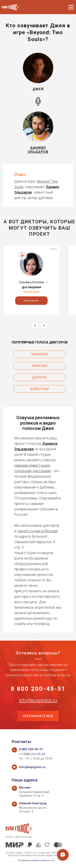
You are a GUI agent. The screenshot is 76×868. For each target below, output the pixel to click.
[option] (31, 280)
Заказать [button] (31, 300)
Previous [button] (35, 325)
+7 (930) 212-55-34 (32, 754)
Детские (40, 377)
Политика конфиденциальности (36, 860)
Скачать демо (31, 292)
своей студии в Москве (37, 531)
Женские (40, 366)
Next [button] (44, 325)
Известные (40, 389)
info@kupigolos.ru (38, 700)
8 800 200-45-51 (38, 689)
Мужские (40, 354)
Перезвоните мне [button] (38, 716)
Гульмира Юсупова (31, 282)
